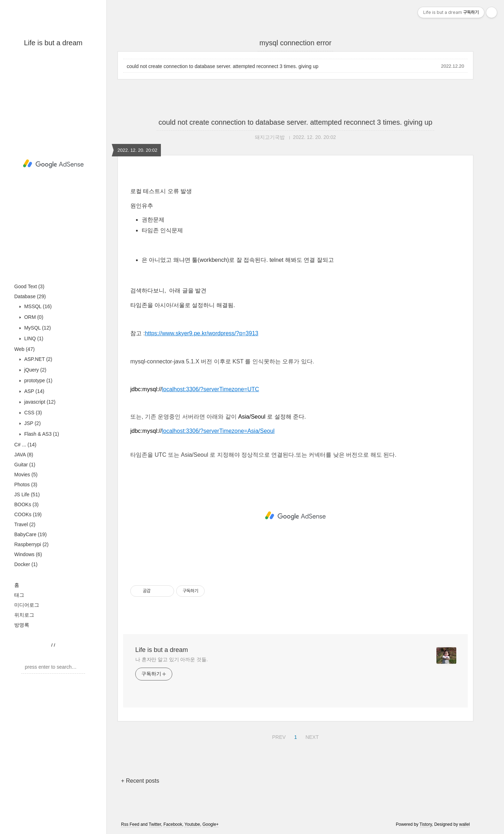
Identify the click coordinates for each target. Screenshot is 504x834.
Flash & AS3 (41, 434)
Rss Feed (130, 824)
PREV (278, 736)
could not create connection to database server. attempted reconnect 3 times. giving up (223, 66)
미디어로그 (27, 605)
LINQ (33, 338)
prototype (38, 380)
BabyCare (30, 534)
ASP (33, 391)
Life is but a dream (53, 43)
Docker (26, 564)
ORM (33, 317)
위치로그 (24, 615)
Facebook (173, 824)
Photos (26, 485)
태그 (19, 595)
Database (30, 296)
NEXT (311, 736)
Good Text (29, 286)
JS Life (27, 494)
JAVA (24, 455)
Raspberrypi (31, 544)
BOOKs (26, 504)
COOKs (28, 514)
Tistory (426, 824)
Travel (25, 524)
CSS (32, 413)
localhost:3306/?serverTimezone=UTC (211, 389)
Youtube (192, 824)
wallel (464, 824)
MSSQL (37, 306)
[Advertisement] (53, 164)
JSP (32, 423)
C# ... (25, 445)
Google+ (211, 824)
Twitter (155, 824)
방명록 (22, 625)
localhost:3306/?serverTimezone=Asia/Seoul (218, 431)
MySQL (37, 328)
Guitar (25, 465)
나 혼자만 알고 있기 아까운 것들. (171, 659)
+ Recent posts (140, 781)
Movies (26, 475)
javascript (39, 402)
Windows (28, 554)
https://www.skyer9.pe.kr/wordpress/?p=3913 (202, 333)
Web (24, 349)
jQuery (35, 370)
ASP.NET (38, 359)
